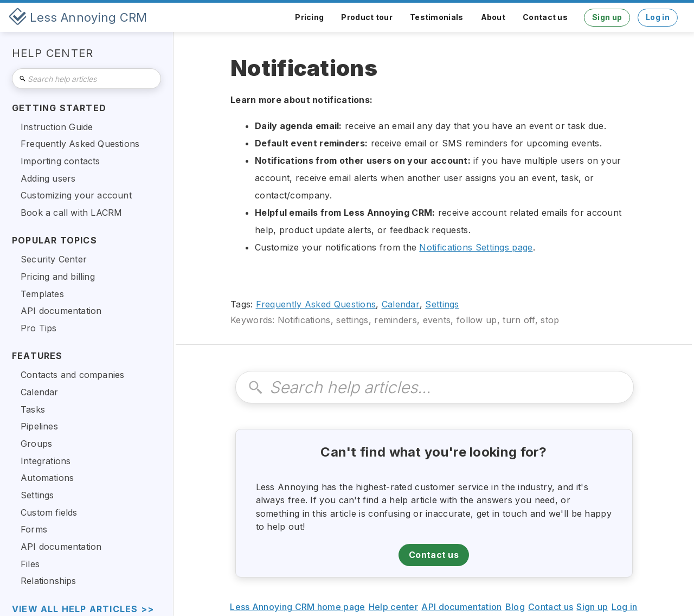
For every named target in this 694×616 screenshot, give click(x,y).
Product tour (367, 17)
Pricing (309, 17)
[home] (78, 17)
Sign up (607, 17)
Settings (442, 304)
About (493, 17)
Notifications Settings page (476, 247)
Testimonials (437, 17)
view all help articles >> (83, 609)
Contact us (545, 17)
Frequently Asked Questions (316, 304)
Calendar (401, 304)
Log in (658, 17)
